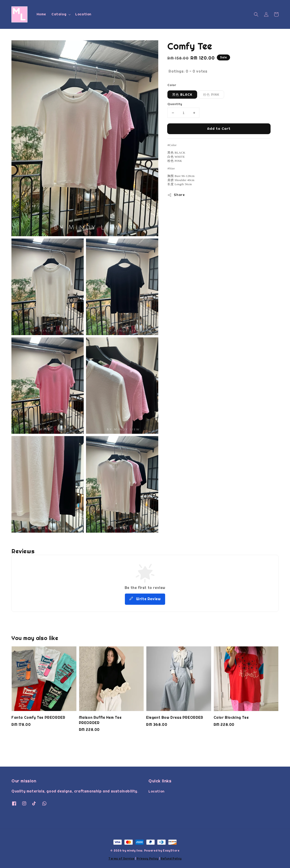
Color (172, 85)
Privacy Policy (148, 859)
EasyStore (171, 851)
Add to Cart (219, 129)
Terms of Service (121, 859)
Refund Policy (171, 859)
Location (83, 14)
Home (41, 14)
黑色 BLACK (182, 95)
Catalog (59, 14)
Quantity (175, 104)
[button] (256, 14)
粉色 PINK (211, 95)
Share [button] (176, 195)
